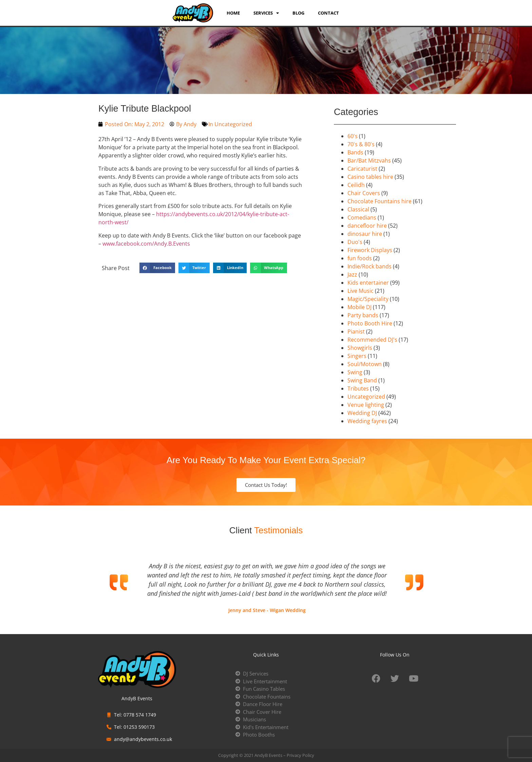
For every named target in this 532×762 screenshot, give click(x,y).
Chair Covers (364, 193)
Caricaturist (362, 169)
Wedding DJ (362, 413)
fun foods (360, 258)
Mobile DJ (359, 307)
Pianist (356, 331)
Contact (328, 13)
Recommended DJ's (372, 340)
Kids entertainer (368, 283)
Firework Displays (370, 250)
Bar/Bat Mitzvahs (369, 160)
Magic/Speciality (368, 299)
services (266, 13)
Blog (298, 13)
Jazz (352, 274)
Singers (357, 356)
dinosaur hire (365, 234)
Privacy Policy (300, 755)
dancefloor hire (367, 226)
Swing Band (362, 380)
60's (353, 136)
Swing (355, 372)
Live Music (360, 291)
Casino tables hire (370, 177)
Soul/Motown (365, 364)
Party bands (363, 315)
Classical (358, 209)
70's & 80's (361, 144)
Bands (355, 152)
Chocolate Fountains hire (379, 201)
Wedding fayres (367, 421)
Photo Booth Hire (370, 323)
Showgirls (360, 348)
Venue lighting (366, 405)
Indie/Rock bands (369, 266)
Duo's (355, 242)
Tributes (358, 388)
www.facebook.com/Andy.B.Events (146, 244)
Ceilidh (356, 185)
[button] (157, 268)
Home (233, 13)
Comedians (362, 217)
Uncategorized (233, 124)
